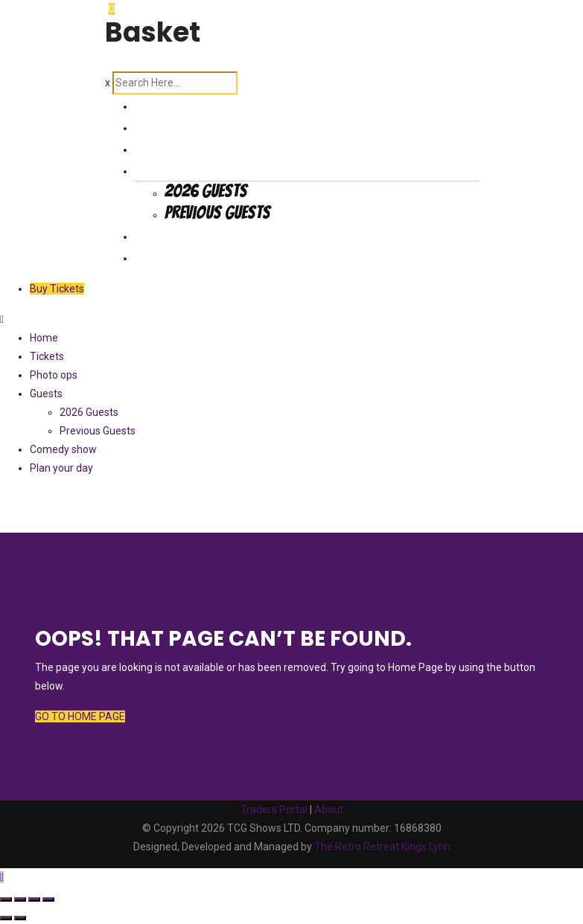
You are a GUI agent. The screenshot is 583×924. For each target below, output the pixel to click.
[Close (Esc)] (48, 899)
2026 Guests (206, 191)
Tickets (158, 125)
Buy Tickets (57, 289)
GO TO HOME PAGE (80, 716)
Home (152, 104)
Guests (157, 169)
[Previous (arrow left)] (6, 918)
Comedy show (179, 234)
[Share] (34, 899)
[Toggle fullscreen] (20, 899)
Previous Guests (217, 212)
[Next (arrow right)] (20, 918)
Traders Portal (274, 809)
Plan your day (179, 256)
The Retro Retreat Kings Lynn (382, 847)
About (329, 809)
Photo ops (169, 147)
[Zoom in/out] (6, 899)
